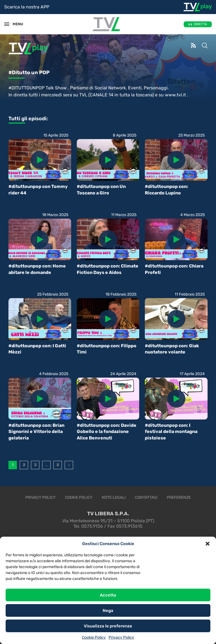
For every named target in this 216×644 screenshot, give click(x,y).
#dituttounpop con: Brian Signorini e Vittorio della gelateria (36, 432)
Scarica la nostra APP (27, 7)
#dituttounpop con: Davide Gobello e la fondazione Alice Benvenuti (107, 432)
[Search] (205, 46)
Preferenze (179, 497)
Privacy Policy (121, 637)
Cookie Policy (94, 637)
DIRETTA (200, 24)
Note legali (114, 497)
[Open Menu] (7, 24)
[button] (208, 544)
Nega (108, 611)
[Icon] (40, 160)
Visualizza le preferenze (108, 626)
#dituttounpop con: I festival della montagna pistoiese (171, 432)
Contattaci (146, 497)
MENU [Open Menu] (15, 24)
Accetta (108, 595)
